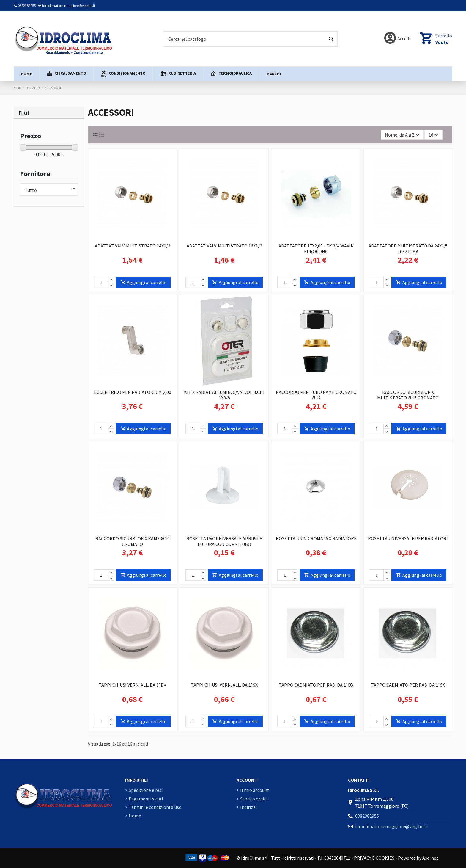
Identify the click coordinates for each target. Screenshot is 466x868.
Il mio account (255, 790)
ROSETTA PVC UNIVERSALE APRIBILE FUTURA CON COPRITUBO (224, 541)
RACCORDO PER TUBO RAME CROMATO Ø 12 (316, 395)
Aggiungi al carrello (143, 282)
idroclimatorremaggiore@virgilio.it (69, 6)
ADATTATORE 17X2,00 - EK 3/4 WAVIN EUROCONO (316, 249)
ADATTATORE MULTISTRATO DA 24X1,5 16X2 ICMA (408, 249)
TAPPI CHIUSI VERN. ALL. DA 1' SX (224, 685)
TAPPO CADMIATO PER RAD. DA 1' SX (408, 685)
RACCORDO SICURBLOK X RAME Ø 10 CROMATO (133, 541)
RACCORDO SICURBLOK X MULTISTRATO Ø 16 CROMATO (408, 395)
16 (433, 135)
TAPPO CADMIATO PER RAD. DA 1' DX (316, 685)
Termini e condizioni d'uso (155, 807)
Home (135, 816)
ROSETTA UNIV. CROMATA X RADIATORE (316, 538)
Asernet (430, 858)
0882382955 (27, 6)
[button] (66, 74)
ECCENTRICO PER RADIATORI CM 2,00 (133, 392)
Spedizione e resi (146, 790)
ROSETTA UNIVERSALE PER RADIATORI (408, 538)
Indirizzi (248, 807)
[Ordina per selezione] (402, 135)
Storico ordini (254, 799)
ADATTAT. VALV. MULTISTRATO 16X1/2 (224, 246)
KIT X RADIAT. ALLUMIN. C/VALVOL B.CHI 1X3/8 (224, 395)
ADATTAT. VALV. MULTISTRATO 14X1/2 (133, 246)
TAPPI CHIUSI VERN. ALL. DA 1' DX (132, 685)
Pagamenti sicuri (146, 799)
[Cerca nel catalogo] (331, 39)
